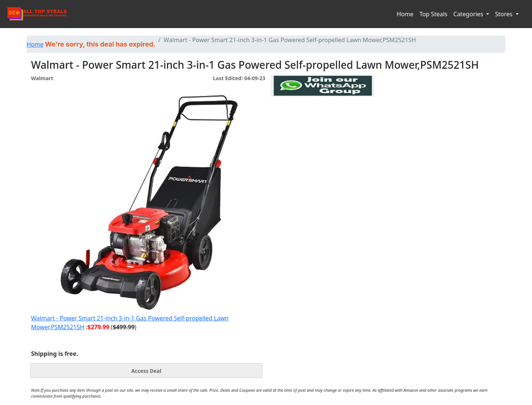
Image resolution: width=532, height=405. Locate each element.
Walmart (42, 78)
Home (405, 14)
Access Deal (146, 371)
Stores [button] (504, 14)
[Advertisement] (323, 131)
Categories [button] (469, 14)
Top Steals (433, 14)
